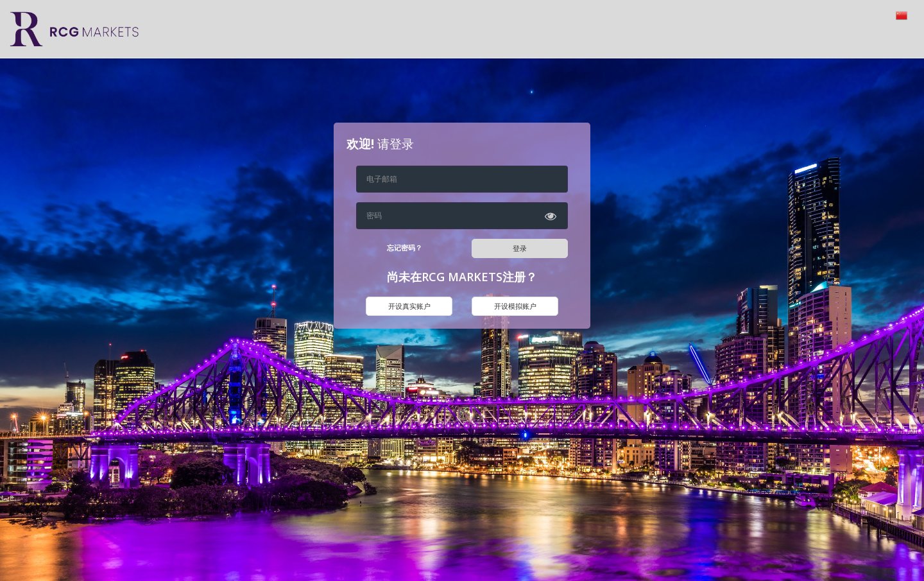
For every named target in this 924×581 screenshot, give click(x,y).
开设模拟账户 (515, 306)
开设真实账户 (409, 306)
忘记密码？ (405, 247)
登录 (520, 248)
